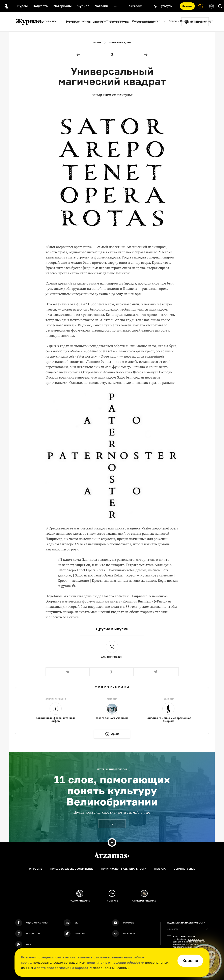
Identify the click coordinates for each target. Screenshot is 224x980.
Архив (97, 43)
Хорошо (190, 961)
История (73, 22)
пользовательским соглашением (59, 962)
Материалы (62, 6)
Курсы (22, 6)
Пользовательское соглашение (72, 869)
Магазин (101, 6)
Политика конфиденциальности (124, 869)
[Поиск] (220, 6)
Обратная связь (184, 869)
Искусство (95, 22)
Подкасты (40, 6)
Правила (160, 869)
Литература (119, 22)
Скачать (187, 6)
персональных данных (111, 968)
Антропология (147, 22)
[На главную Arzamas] (6, 6)
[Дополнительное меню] (116, 6)
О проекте (36, 869)
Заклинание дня (119, 43)
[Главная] (112, 855)
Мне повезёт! (198, 22)
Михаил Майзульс (118, 95)
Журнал (83, 6)
